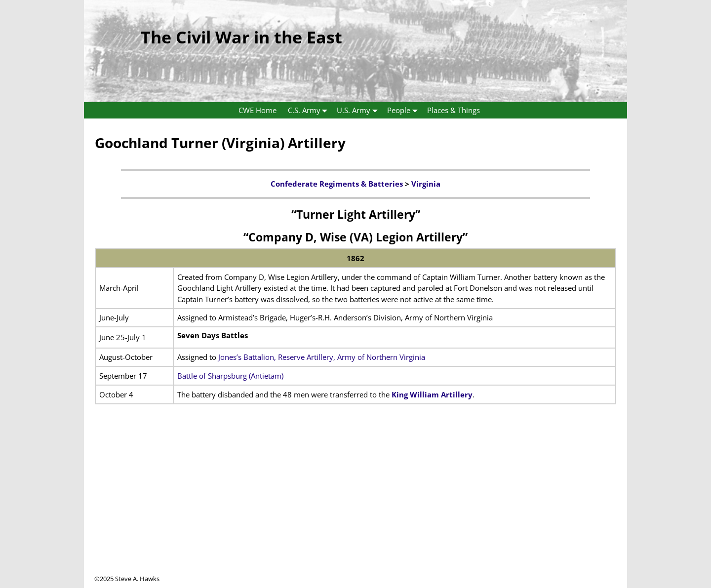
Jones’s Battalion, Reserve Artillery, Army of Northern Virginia (322, 357)
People (404, 110)
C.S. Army (310, 110)
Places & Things (454, 110)
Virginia (426, 184)
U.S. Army (359, 110)
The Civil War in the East (241, 37)
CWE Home (257, 110)
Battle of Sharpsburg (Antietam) (230, 376)
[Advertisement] (355, 505)
